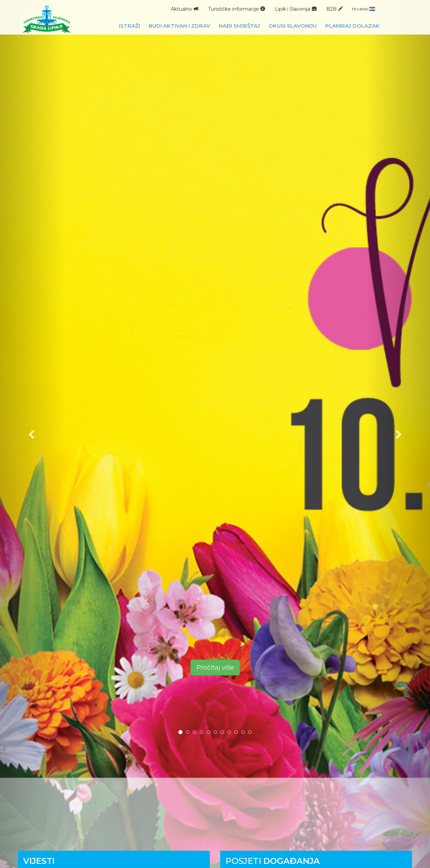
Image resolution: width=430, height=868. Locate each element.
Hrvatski (363, 9)
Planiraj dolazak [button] (352, 26)
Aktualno (185, 9)
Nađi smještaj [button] (239, 26)
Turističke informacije (237, 9)
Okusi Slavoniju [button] (293, 26)
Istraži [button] (129, 26)
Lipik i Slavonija (296, 9)
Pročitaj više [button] (215, 668)
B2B (335, 9)
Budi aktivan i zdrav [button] (179, 26)
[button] (32, 434)
